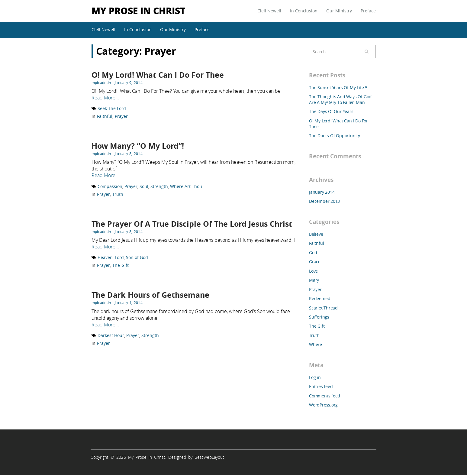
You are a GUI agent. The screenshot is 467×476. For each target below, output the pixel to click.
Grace (315, 262)
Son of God (137, 257)
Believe (316, 234)
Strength (159, 186)
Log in (315, 377)
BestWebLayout (209, 457)
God (313, 253)
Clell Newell (269, 11)
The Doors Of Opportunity (335, 136)
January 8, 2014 (129, 154)
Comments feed (325, 396)
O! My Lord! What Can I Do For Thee (158, 75)
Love (313, 271)
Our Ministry (339, 11)
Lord (119, 257)
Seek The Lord (112, 108)
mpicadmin (101, 83)
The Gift (121, 265)
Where (316, 344)
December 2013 (324, 201)
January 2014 (322, 192)
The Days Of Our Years (331, 111)
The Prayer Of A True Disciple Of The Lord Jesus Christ (192, 224)
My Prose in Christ (138, 10)
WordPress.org (323, 405)
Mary (314, 280)
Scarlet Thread (323, 308)
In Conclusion (304, 11)
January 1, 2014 (129, 303)
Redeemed (320, 298)
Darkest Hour (111, 335)
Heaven (105, 257)
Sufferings (319, 317)
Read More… (105, 98)
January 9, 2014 (129, 83)
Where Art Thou (186, 186)
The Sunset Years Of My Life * (338, 87)
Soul (144, 186)
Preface (368, 11)
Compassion (110, 186)
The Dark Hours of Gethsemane (150, 295)
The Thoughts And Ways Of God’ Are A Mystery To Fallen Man (341, 99)
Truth (118, 194)
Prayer (121, 116)
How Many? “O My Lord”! (138, 146)
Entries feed (321, 386)
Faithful (105, 116)
